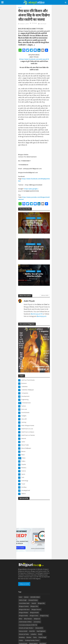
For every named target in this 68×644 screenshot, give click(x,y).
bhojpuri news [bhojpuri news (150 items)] (34, 616)
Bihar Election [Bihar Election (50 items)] (28, 619)
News (20, 7)
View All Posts (45, 295)
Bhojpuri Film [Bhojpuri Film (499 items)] (34, 606)
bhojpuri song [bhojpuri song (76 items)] (44, 616)
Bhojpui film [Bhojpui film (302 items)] (41, 603)
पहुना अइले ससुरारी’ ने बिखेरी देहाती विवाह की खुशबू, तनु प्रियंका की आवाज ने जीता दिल (34, 223)
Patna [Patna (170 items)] (35, 637)
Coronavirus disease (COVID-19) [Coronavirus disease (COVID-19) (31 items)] (28, 625)
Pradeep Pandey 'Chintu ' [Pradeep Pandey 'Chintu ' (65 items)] (32, 640)
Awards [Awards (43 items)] (34, 603)
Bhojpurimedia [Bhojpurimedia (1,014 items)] (34, 613)
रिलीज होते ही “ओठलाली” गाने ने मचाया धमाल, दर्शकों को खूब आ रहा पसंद (34, 249)
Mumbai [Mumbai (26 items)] (29, 637)
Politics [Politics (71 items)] (21, 640)
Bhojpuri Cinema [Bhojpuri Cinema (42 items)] (24, 606)
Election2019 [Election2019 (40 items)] (39, 628)
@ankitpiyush (42, 316)
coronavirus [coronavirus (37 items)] (37, 622)
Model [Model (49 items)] (40, 634)
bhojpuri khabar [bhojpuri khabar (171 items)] (24, 613)
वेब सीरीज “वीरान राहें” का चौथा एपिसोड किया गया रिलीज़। (34, 275)
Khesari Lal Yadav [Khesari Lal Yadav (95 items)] (24, 634)
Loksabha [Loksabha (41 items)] (33, 634)
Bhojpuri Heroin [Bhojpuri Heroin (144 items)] (36, 609)
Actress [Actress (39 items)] (26, 597)
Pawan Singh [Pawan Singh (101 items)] (42, 637)
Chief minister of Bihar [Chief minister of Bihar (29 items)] (25, 622)
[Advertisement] (30, 514)
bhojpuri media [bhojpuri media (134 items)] (23, 616)
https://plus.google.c (31, 189)
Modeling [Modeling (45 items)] (22, 637)
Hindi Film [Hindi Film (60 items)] (32, 631)
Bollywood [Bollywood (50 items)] (37, 619)
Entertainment (31, 218)
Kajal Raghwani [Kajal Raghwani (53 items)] (41, 631)
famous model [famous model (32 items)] (23, 631)
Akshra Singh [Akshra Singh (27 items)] (23, 600)
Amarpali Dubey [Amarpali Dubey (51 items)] (33, 600)
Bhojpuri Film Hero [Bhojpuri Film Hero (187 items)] (24, 609)
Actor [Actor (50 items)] (21, 597)
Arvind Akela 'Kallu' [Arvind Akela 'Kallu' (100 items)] (24, 603)
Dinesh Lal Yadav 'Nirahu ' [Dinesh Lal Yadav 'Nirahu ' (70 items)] (26, 628)
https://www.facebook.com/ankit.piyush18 (34, 59)
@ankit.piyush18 (37, 314)
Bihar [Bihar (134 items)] (21, 619)
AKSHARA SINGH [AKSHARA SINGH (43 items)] (35, 597)
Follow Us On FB (24, 584)
